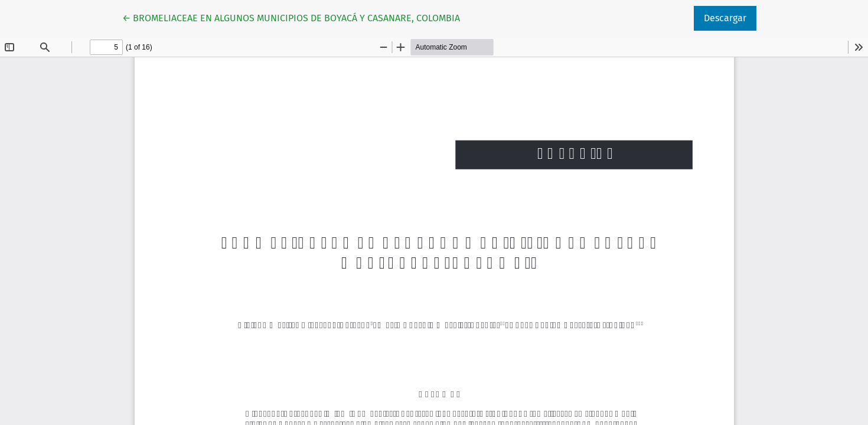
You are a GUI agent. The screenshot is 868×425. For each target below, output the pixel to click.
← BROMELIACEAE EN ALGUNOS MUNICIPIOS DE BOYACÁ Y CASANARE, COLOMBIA (291, 17)
